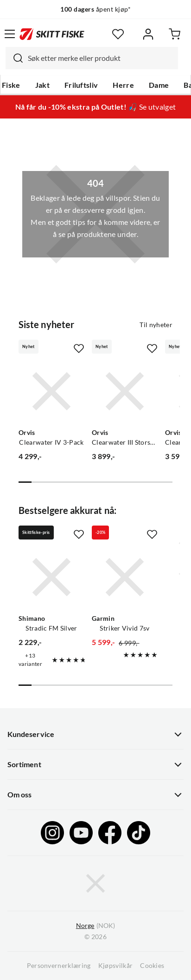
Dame (159, 85)
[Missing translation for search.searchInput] (14, 58)
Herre (123, 85)
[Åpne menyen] (10, 34)
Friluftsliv (81, 85)
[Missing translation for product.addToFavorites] (79, 349)
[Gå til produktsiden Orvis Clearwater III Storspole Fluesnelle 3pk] (125, 391)
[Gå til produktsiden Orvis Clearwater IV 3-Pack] (51, 391)
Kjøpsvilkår (116, 966)
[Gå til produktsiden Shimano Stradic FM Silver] (51, 577)
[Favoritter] (118, 34)
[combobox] (92, 58)
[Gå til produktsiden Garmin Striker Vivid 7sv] (125, 577)
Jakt (42, 85)
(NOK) (95, 926)
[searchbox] (101, 58)
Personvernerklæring (59, 966)
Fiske (11, 85)
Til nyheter (156, 325)
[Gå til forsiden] (52, 34)
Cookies (152, 966)
